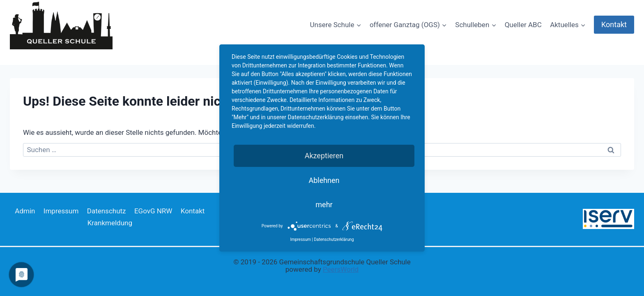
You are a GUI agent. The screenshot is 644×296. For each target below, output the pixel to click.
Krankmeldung (110, 223)
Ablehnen (324, 180)
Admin (25, 211)
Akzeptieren (324, 156)
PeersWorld (341, 269)
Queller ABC (523, 25)
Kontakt (614, 24)
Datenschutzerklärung (334, 239)
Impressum (61, 211)
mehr (324, 205)
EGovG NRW (153, 211)
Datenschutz (107, 211)
